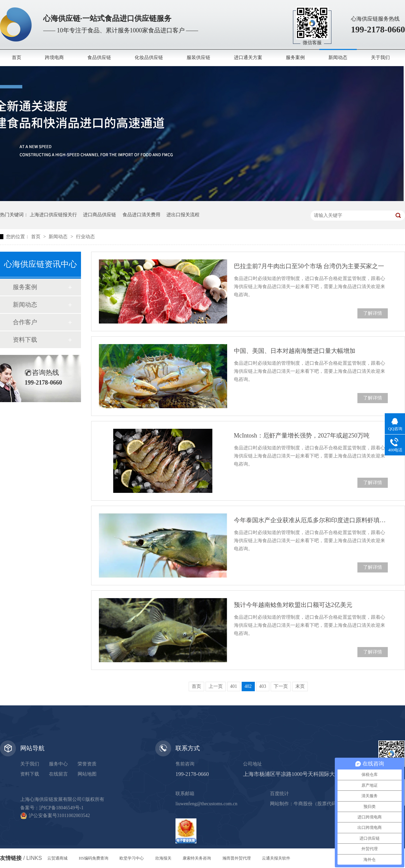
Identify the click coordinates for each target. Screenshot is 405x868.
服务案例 (295, 58)
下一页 (281, 686)
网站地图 (87, 774)
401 (234, 686)
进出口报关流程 (183, 215)
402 (248, 686)
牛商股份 (303, 804)
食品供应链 (99, 58)
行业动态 (85, 237)
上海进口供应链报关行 (53, 215)
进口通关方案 (248, 58)
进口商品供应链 (100, 215)
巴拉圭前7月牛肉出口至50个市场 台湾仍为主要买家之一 (309, 266)
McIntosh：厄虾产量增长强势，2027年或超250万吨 (302, 436)
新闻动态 (338, 58)
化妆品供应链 (149, 58)
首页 (17, 58)
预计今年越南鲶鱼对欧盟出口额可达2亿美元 (293, 605)
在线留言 (58, 774)
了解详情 (373, 313)
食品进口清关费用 (141, 215)
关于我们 (380, 58)
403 (263, 686)
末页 (300, 686)
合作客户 (25, 322)
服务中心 (58, 764)
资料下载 (25, 340)
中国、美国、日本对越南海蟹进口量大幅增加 (295, 351)
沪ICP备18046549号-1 (61, 808)
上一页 (216, 686)
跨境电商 (54, 58)
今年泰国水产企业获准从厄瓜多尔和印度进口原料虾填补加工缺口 (311, 520)
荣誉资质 (87, 764)
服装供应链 (198, 58)
